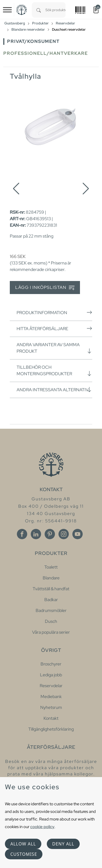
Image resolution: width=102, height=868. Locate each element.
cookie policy (42, 827)
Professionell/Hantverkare (46, 53)
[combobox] (55, 10)
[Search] (39, 10)
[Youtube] (78, 534)
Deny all (63, 844)
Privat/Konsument (33, 41)
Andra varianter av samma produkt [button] (54, 348)
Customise (24, 854)
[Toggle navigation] (7, 10)
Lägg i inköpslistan (45, 288)
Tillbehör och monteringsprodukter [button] (54, 370)
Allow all (23, 844)
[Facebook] (22, 534)
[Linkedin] (36, 534)
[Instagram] (64, 534)
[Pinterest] (50, 534)
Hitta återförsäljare (54, 329)
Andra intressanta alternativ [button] (54, 390)
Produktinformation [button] (54, 313)
